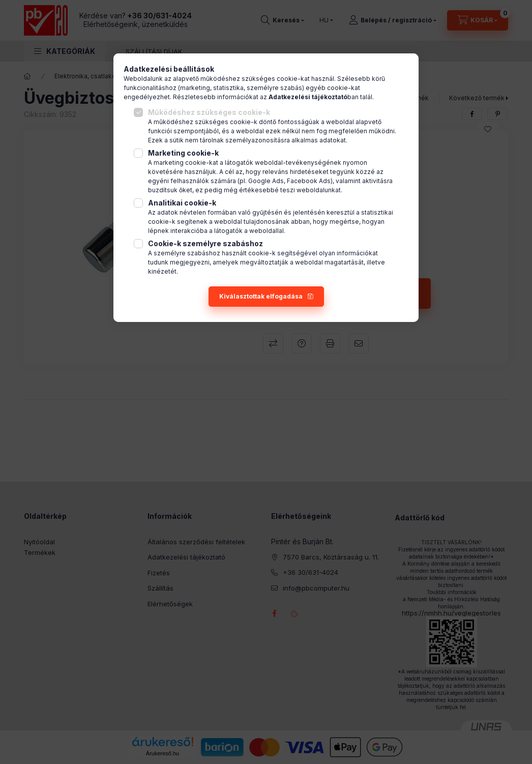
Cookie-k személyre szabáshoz (205, 243)
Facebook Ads (309, 181)
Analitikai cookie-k (182, 203)
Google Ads (266, 181)
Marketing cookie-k (183, 153)
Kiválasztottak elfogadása (261, 296)
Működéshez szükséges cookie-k (209, 112)
